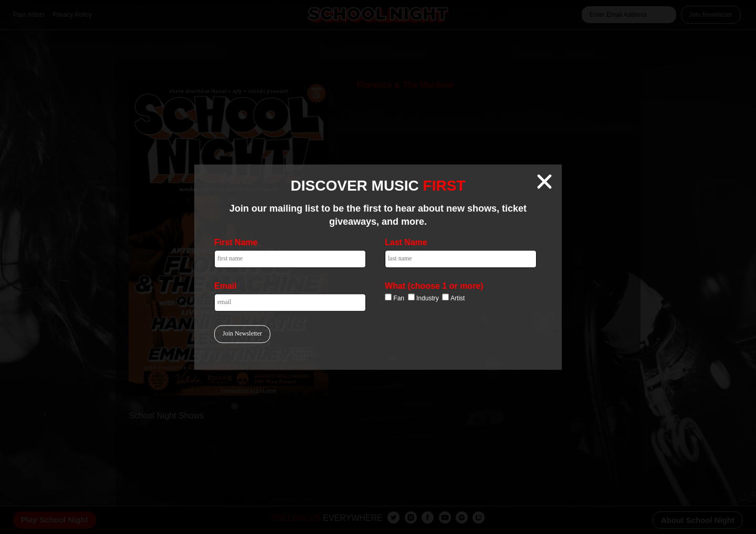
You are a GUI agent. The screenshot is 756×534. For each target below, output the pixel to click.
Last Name (406, 242)
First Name (236, 242)
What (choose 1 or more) (434, 286)
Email (225, 286)
